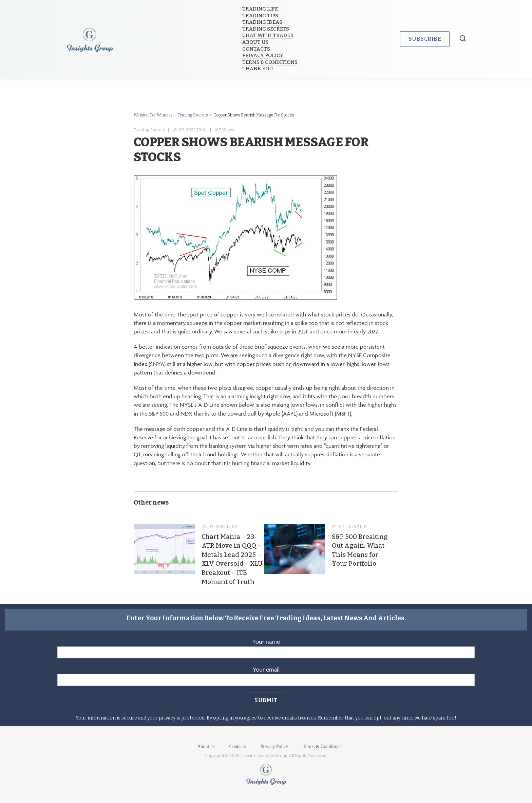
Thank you (258, 69)
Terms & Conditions (270, 62)
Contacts (256, 49)
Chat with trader (268, 35)
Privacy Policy (263, 55)
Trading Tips (261, 16)
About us (256, 42)
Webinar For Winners (153, 115)
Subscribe (425, 39)
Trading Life (260, 9)
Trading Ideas (263, 22)
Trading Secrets (266, 29)
